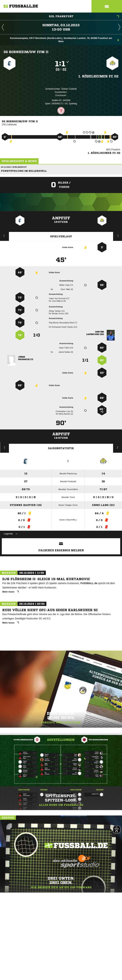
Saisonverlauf (118, 447)
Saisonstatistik (61, 448)
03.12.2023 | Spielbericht (14, 167)
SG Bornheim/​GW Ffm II (26, 52)
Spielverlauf (61, 236)
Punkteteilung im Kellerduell (24, 171)
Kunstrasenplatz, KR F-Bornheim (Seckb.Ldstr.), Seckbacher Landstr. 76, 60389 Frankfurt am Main (64, 40)
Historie (5, 447)
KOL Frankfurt (84, 17)
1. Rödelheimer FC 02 (98, 76)
